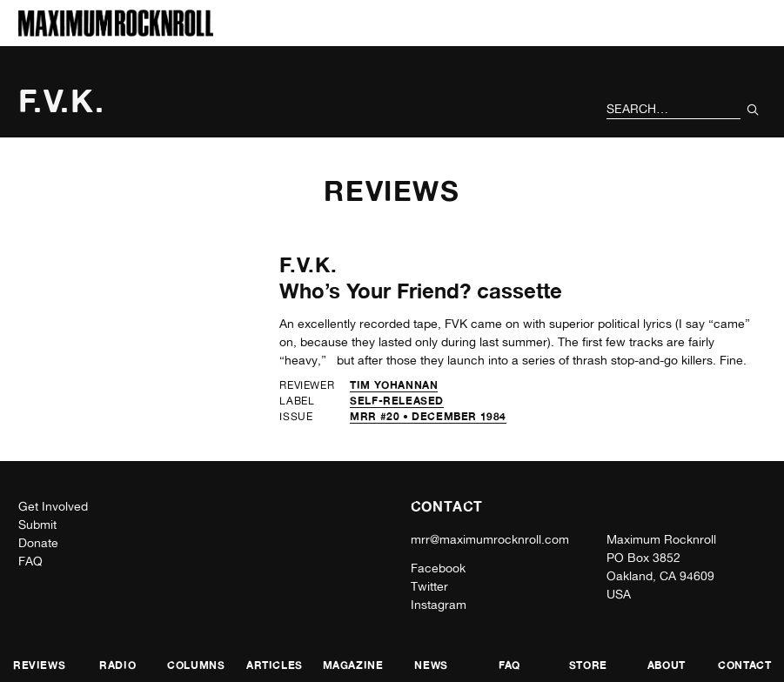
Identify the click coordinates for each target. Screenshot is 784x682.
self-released (397, 401)
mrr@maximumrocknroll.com (490, 539)
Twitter (429, 586)
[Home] (116, 32)
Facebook (438, 568)
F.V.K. (308, 265)
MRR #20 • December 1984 (428, 416)
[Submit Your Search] (753, 110)
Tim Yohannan (394, 385)
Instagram (439, 605)
